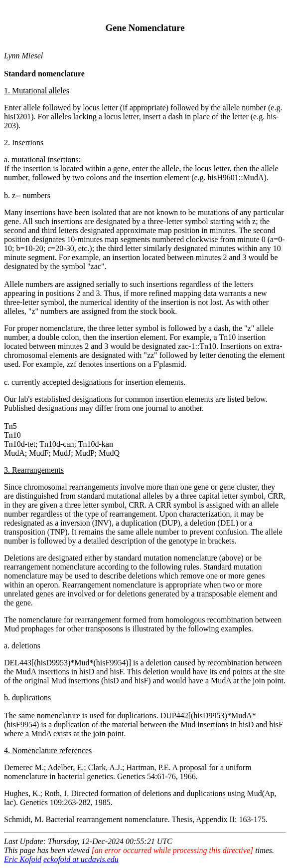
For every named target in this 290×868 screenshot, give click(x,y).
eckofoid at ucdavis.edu (81, 859)
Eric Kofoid (23, 859)
